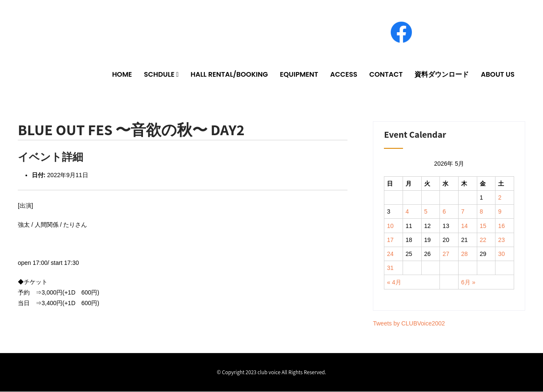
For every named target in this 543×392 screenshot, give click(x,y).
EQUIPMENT (299, 74)
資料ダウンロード (442, 74)
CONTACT (386, 74)
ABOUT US (498, 74)
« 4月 (394, 282)
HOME (122, 74)
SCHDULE (159, 74)
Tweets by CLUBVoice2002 (409, 324)
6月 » (468, 282)
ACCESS (344, 74)
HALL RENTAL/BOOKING (229, 74)
